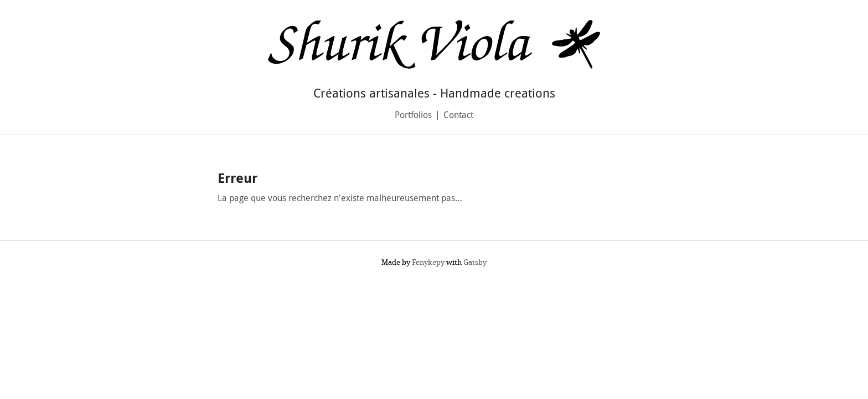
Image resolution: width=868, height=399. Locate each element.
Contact (458, 115)
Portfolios (413, 115)
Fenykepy (428, 262)
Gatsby (475, 262)
